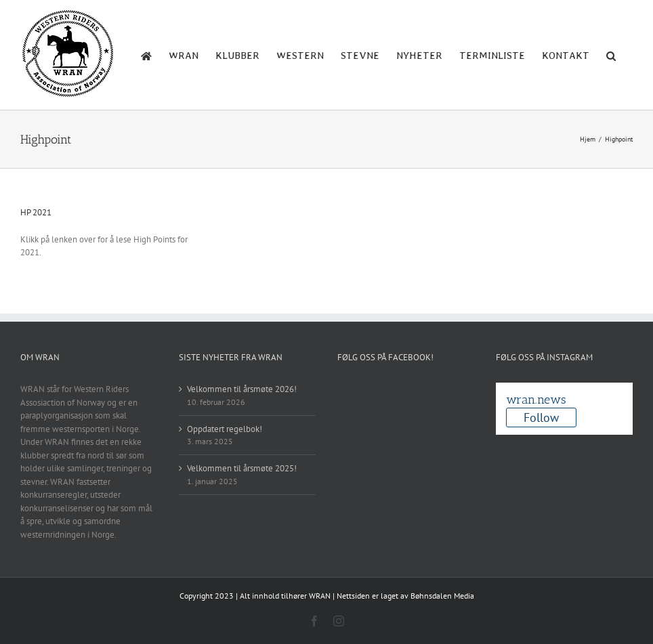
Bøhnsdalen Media (442, 596)
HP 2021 (36, 212)
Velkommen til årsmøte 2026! (242, 389)
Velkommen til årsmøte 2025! (242, 468)
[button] (611, 55)
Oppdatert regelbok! (225, 429)
